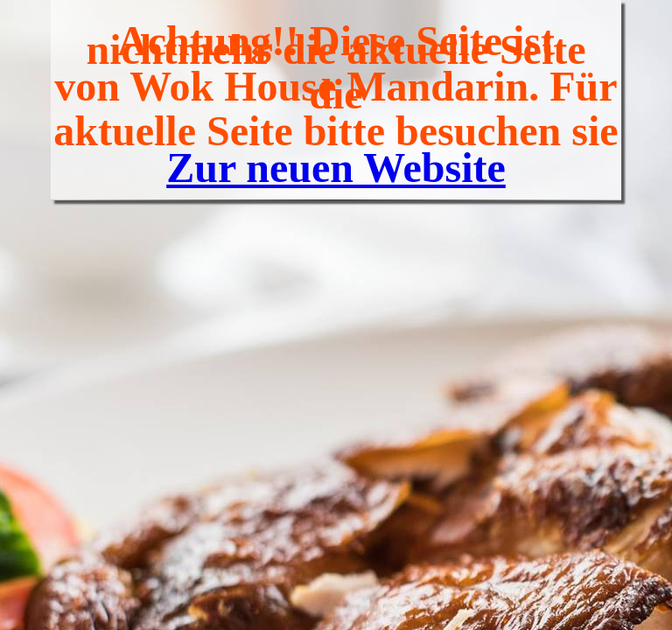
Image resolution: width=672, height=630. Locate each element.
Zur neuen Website (336, 168)
